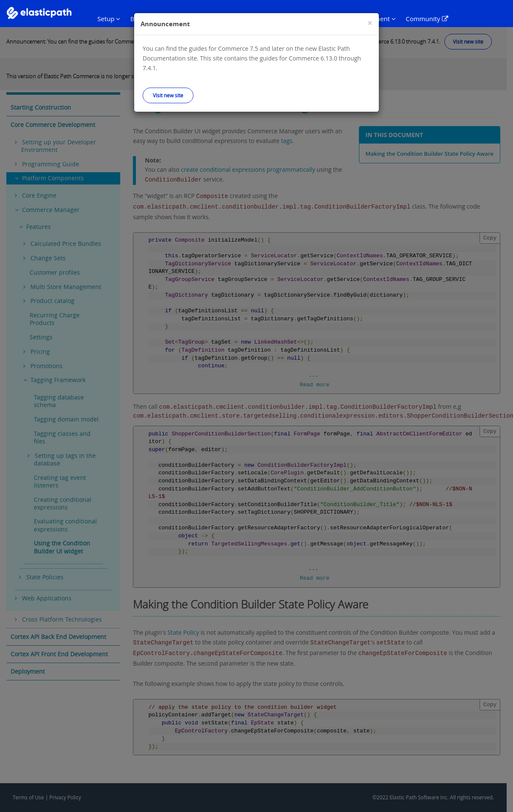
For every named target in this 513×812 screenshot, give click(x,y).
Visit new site (168, 95)
